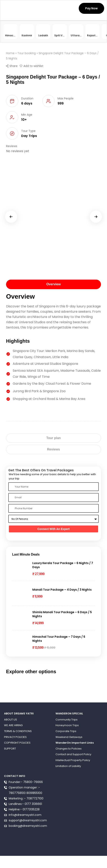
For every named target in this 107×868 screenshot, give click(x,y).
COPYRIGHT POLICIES (17, 743)
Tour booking (27, 53)
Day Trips (29, 136)
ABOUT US (10, 720)
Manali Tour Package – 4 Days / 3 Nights (62, 590)
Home (10, 53)
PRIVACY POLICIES (15, 737)
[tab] (53, 284)
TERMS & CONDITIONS (18, 731)
